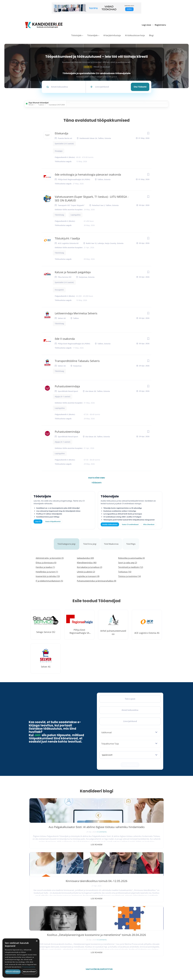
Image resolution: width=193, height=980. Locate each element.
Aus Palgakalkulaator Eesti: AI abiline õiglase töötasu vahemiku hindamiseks (51, 825)
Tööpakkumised (130, 917)
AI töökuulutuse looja (135, 35)
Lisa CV (38, 521)
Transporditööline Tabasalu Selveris (77, 361)
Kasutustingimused (131, 938)
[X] (39, 919)
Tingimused (141, 967)
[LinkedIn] (52, 919)
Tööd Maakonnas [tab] (113, 541)
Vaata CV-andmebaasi (130, 524)
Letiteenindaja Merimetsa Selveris (76, 313)
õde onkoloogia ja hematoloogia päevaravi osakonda (88, 174)
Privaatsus (132, 967)
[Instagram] (46, 919)
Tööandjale (92, 35)
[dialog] (21, 958)
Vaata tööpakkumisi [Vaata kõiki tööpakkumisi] (53, 521)
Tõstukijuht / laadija (67, 238)
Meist (127, 927)
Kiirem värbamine (89, 922)
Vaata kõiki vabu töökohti (96, 478)
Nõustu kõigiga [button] (13, 972)
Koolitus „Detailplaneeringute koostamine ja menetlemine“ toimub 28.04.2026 (142, 825)
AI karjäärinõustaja (112, 35)
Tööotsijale (76, 35)
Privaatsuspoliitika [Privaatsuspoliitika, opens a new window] (29, 967)
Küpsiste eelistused (155, 967)
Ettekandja (61, 133)
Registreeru (160, 25)
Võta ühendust (149, 524)
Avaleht (128, 911)
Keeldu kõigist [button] (29, 972)
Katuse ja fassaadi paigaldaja (73, 272)
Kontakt (128, 933)
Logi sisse (146, 25)
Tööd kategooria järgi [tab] (65, 541)
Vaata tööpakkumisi (90, 943)
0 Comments (57, 833)
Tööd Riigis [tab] (133, 541)
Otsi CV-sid (87, 917)
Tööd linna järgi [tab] (90, 541)
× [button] (37, 941)
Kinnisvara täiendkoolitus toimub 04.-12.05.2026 (96, 823)
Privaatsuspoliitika (131, 944)
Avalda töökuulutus (110, 524)
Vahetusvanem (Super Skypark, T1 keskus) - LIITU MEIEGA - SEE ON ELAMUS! (92, 198)
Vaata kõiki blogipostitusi (98, 855)
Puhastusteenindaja (67, 386)
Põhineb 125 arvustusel (96, 67)
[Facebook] (33, 919)
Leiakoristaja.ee (35, 927)
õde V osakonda (65, 339)
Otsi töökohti (140, 87)
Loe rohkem (51, 839)
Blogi (151, 35)
